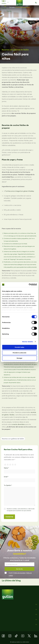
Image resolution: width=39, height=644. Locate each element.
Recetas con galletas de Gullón (15, 50)
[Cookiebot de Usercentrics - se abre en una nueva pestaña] (29, 285)
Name (6, 468)
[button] (36, 3)
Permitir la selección (20, 353)
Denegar (19, 358)
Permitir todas (19, 347)
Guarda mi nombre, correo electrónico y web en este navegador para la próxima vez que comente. (21, 510)
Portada (12, 7)
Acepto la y (20, 574)
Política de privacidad (19, 573)
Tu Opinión (8, 485)
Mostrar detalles (28, 342)
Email (6, 477)
